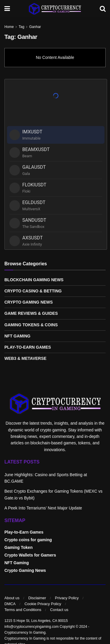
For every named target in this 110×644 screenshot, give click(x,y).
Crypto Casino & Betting (33, 291)
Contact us (59, 610)
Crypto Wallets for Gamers (30, 555)
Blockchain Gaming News (34, 280)
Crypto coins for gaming (28, 540)
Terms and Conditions (23, 610)
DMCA (10, 604)
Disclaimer (37, 598)
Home (9, 27)
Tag (21, 27)
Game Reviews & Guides (31, 313)
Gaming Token (18, 547)
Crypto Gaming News (29, 302)
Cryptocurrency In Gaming (25, 633)
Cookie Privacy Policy (43, 604)
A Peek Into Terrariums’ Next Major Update (43, 508)
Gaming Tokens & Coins (31, 325)
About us (12, 598)
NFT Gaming (17, 336)
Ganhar (35, 27)
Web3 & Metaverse (25, 358)
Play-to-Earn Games (28, 347)
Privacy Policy (67, 598)
